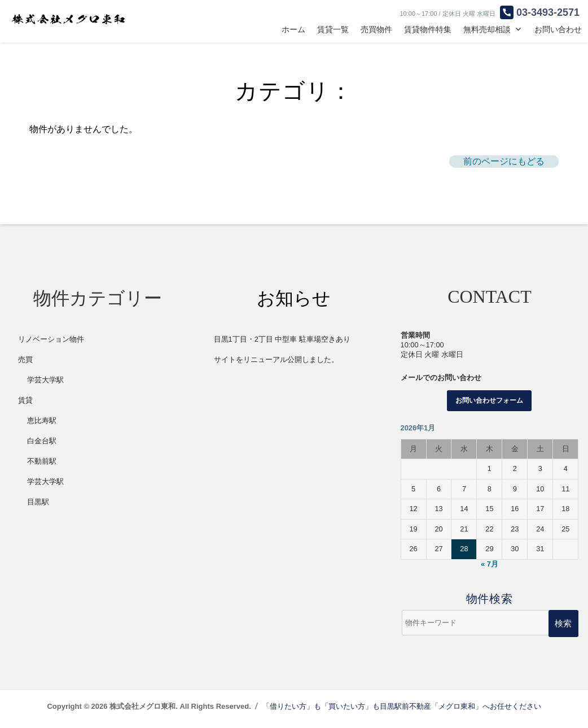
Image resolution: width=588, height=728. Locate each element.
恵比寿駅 (42, 420)
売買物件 (376, 29)
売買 (25, 359)
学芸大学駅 (45, 380)
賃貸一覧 (333, 29)
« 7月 (490, 564)
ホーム (293, 29)
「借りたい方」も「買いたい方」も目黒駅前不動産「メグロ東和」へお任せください (402, 706)
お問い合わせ (558, 29)
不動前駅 (42, 461)
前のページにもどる (504, 161)
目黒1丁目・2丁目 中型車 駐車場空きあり (282, 339)
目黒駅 (38, 502)
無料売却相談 (487, 29)
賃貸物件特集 (428, 29)
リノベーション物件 (51, 339)
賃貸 (25, 400)
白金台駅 (42, 441)
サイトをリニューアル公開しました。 (276, 359)
